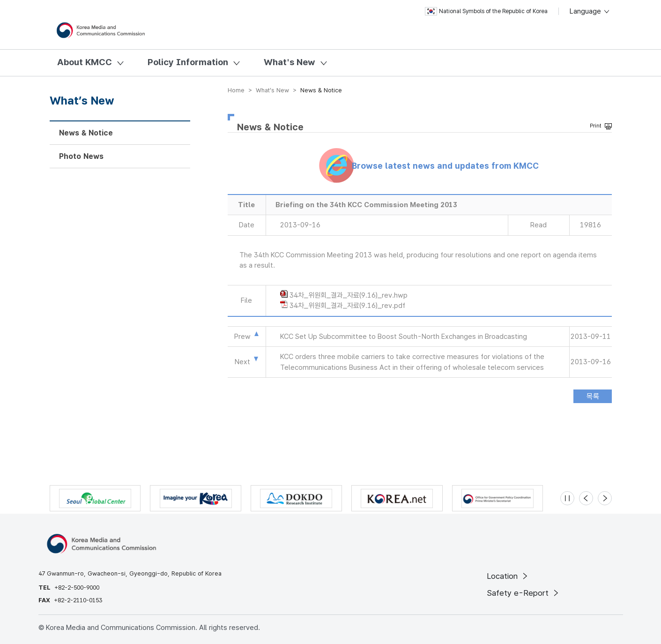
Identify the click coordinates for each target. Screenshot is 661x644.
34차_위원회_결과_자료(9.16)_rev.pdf (347, 306)
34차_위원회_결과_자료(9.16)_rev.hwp (349, 295)
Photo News (81, 156)
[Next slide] (605, 498)
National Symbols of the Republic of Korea (486, 11)
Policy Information (188, 62)
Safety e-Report (524, 593)
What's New (290, 62)
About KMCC (85, 62)
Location (508, 576)
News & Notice (86, 133)
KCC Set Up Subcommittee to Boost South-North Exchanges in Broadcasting (404, 337)
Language (590, 11)
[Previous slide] (586, 498)
